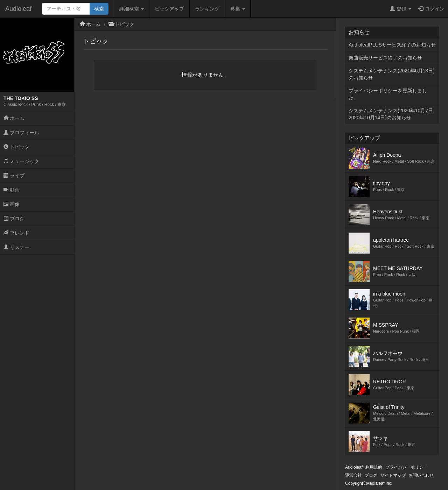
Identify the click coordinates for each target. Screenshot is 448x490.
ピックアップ (169, 9)
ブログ (14, 219)
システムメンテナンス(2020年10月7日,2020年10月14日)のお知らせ (391, 114)
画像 (12, 204)
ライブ (14, 176)
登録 (401, 9)
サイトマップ (393, 475)
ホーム (14, 118)
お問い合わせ (421, 475)
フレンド (16, 233)
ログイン (431, 9)
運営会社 (353, 475)
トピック (16, 147)
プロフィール (21, 133)
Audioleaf (18, 9)
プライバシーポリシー (406, 467)
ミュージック (21, 161)
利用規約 (374, 467)
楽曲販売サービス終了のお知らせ (385, 58)
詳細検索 (132, 9)
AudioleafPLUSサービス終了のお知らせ (392, 45)
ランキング (207, 9)
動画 (12, 190)
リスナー (16, 247)
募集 (238, 9)
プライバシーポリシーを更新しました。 (388, 94)
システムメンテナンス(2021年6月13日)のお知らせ (392, 74)
